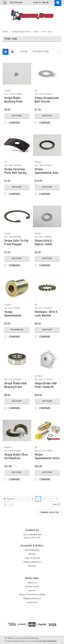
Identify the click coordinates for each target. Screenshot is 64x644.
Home (5, 32)
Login (36, 2)
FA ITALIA (39, 376)
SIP (36, 91)
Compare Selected (49, 512)
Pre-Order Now (17, 330)
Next (57, 504)
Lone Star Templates (47, 641)
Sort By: (24, 51)
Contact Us (32, 602)
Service (32, 591)
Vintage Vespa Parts (21, 32)
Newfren (8, 447)
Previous (9, 499)
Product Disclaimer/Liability (32, 595)
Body (36, 32)
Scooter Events (32, 587)
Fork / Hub (47, 32)
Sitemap (32, 566)
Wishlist (32, 554)
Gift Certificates (32, 550)
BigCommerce (21, 641)
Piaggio (8, 91)
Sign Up (45, 2)
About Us (32, 583)
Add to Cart (17, 116)
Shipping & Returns (32, 562)
